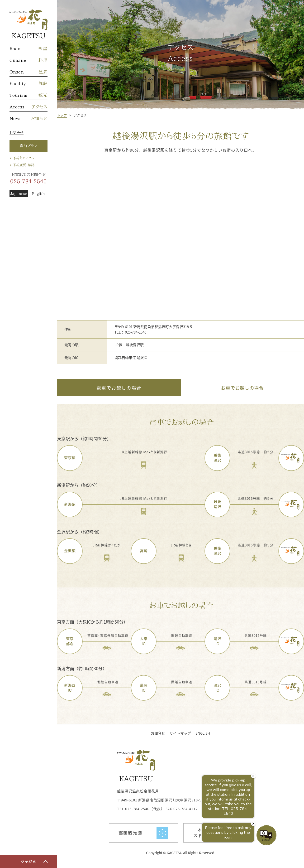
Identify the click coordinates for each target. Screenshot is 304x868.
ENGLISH (203, 733)
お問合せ (17, 133)
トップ (62, 115)
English (38, 194)
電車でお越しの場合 (119, 388)
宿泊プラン (28, 146)
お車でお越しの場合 (242, 388)
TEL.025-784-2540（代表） (141, 809)
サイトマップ (180, 733)
